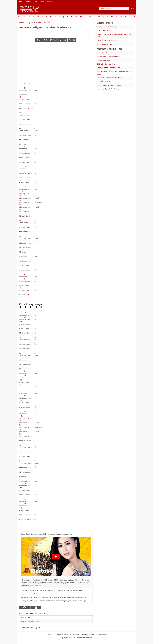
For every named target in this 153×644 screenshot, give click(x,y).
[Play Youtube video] (56, 556)
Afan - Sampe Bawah (104, 31)
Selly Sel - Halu (26, 617)
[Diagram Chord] (65, 40)
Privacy (66, 635)
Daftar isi (50, 2)
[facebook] (25, 607)
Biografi (85, 635)
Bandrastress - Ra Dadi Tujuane (108, 27)
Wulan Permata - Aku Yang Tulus (108, 57)
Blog (92, 635)
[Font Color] (74, 40)
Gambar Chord (102, 635)
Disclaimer (76, 635)
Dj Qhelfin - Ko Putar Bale (106, 64)
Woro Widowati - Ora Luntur (107, 44)
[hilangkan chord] (61, 40)
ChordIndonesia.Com (85, 638)
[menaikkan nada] (45, 40)
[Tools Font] (70, 40)
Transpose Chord (31, 2)
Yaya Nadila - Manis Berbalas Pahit (109, 78)
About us (50, 635)
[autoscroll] (54, 40)
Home (20, 2)
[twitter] (36, 607)
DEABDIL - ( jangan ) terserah (107, 40)
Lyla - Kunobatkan (103, 60)
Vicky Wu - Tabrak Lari (105, 53)
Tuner (42, 2)
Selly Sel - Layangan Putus (30, 621)
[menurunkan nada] (38, 40)
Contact (58, 635)
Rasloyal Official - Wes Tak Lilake (109, 68)
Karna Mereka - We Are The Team (109, 89)
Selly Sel (30, 23)
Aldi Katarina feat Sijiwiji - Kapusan (109, 85)
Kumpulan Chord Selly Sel (31, 628)
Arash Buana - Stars (104, 81)
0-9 (20, 17)
